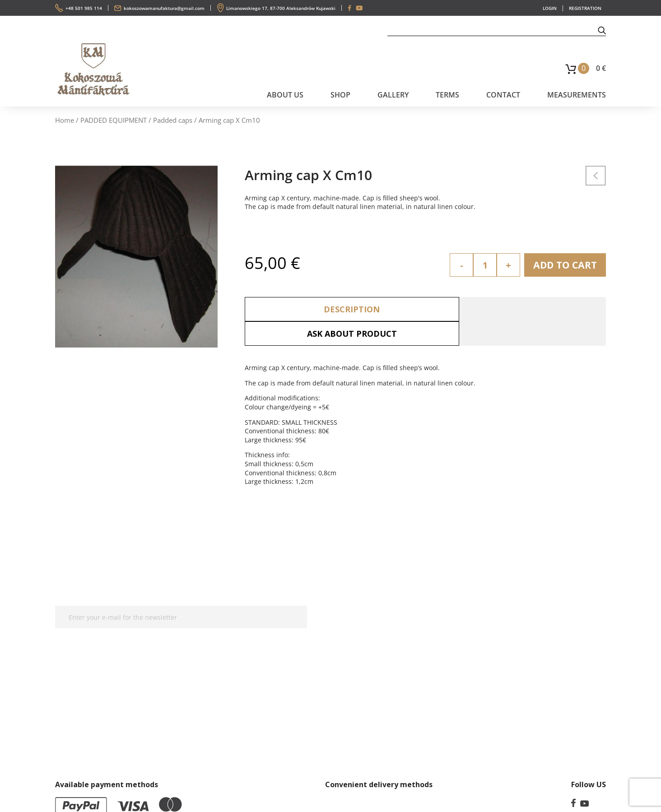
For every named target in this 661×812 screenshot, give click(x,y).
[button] (602, 30)
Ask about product (516, 309)
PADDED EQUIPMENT (114, 120)
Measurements (577, 95)
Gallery (393, 95)
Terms (447, 95)
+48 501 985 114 (84, 8)
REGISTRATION (585, 8)
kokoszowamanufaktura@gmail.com (164, 8)
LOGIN (550, 8)
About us (285, 95)
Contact (503, 95)
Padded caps (173, 120)
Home (65, 120)
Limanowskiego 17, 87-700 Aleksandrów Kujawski (281, 8)
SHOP (340, 95)
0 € (601, 68)
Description (335, 309)
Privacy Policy (366, 612)
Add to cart (563, 265)
